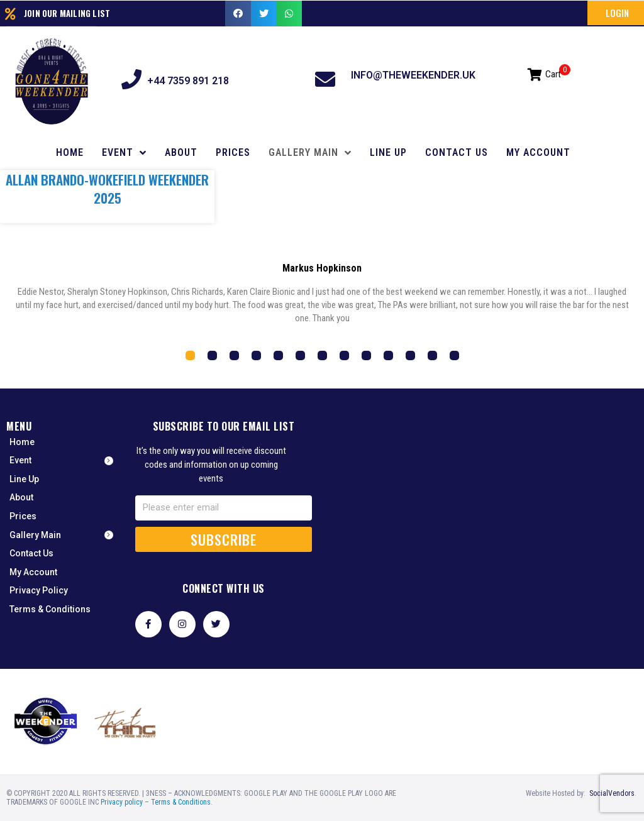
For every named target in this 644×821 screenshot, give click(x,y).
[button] (616, 13)
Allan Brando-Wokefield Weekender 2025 (107, 189)
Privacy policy (122, 802)
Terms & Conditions (181, 802)
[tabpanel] (322, 298)
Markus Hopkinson (322, 268)
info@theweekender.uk (413, 75)
